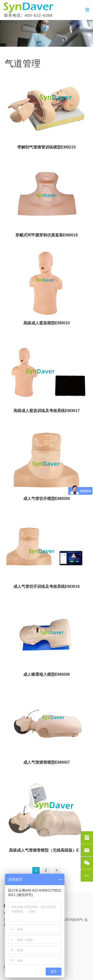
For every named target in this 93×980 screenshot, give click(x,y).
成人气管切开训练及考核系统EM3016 (47, 586)
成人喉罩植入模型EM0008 (47, 674)
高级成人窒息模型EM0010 (47, 323)
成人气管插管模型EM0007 (47, 762)
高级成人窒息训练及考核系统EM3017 (47, 411)
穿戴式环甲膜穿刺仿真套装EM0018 (47, 235)
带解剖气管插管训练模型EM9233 (47, 147)
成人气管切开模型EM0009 (47, 499)
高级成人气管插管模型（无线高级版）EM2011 (50, 850)
